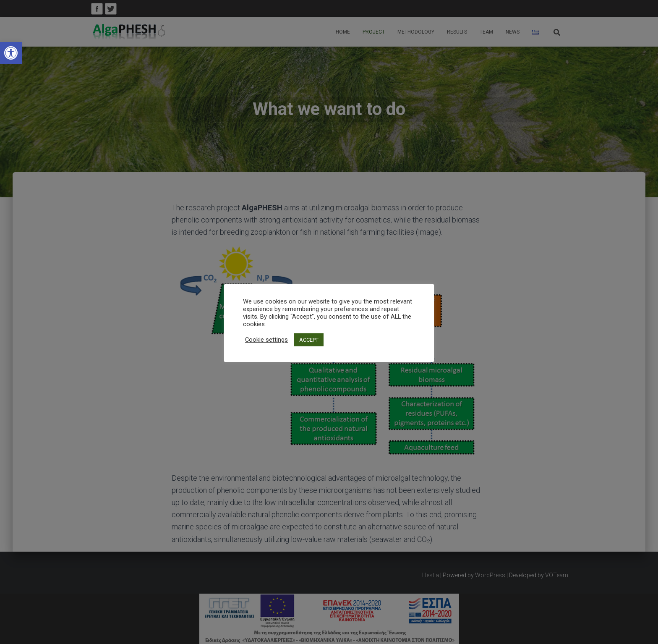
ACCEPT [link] (309, 340)
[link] (11, 53)
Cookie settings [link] (266, 340)
